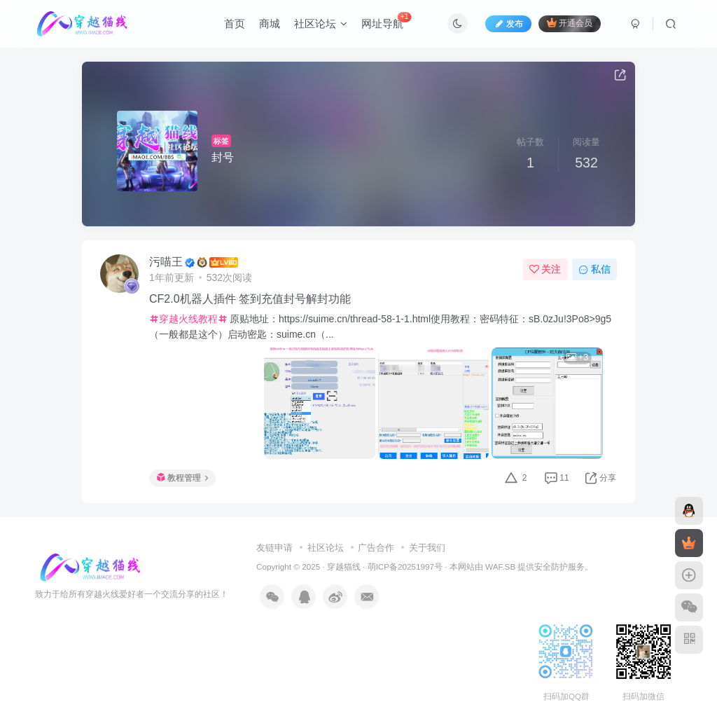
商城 (270, 23)
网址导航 (387, 21)
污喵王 (166, 262)
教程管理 (182, 478)
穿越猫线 (344, 566)
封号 (223, 157)
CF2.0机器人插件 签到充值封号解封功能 (250, 299)
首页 (235, 23)
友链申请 (274, 548)
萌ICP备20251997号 (405, 566)
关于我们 (427, 548)
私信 (594, 269)
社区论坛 (321, 23)
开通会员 (570, 23)
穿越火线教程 (188, 319)
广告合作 (376, 548)
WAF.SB (500, 566)
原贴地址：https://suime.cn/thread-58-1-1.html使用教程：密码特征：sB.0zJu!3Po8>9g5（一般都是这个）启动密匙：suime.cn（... (380, 327)
